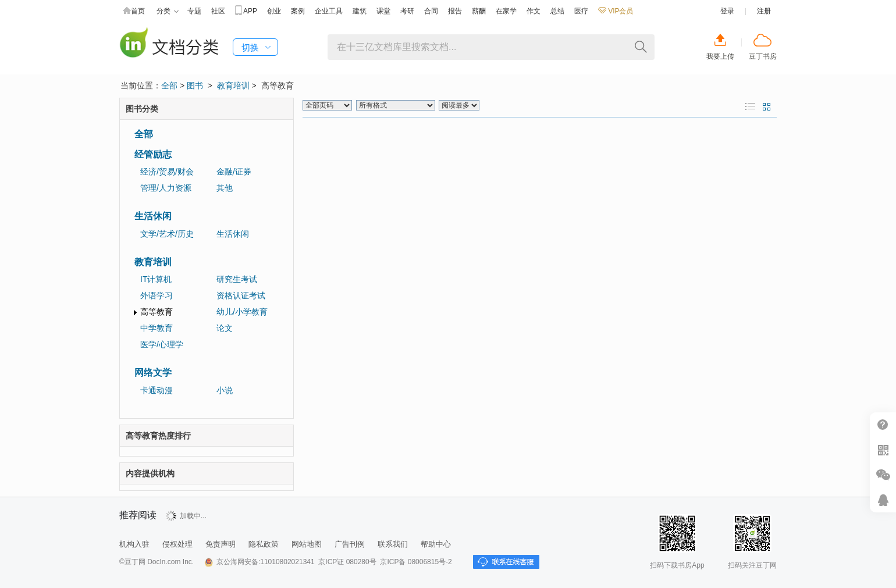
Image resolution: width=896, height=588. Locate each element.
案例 (298, 11)
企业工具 (329, 11)
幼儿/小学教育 (242, 312)
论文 (225, 328)
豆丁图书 (169, 44)
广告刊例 (350, 544)
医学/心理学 (162, 344)
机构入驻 (134, 544)
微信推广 (883, 475)
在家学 (506, 11)
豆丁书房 (763, 56)
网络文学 (153, 373)
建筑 (360, 11)
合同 (431, 11)
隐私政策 (264, 544)
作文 (534, 11)
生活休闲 (153, 216)
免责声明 (221, 544)
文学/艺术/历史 (167, 234)
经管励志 (153, 154)
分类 (168, 11)
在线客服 (883, 500)
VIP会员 (616, 11)
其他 (225, 188)
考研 (407, 11)
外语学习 (157, 295)
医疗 (581, 11)
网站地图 (307, 544)
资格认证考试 (241, 295)
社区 (218, 11)
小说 (225, 390)
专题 (194, 11)
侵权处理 (177, 544)
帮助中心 (436, 544)
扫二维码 (883, 450)
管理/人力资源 (166, 188)
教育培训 (233, 85)
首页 (134, 11)
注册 (764, 11)
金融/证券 (234, 172)
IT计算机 (156, 279)
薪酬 (479, 11)
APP (246, 11)
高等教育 (157, 312)
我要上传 (720, 56)
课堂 (383, 11)
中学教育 (157, 328)
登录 (727, 11)
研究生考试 (237, 279)
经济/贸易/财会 (167, 172)
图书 (195, 85)
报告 (455, 11)
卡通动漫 (157, 390)
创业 (274, 11)
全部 (169, 85)
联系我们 (393, 544)
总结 (557, 11)
